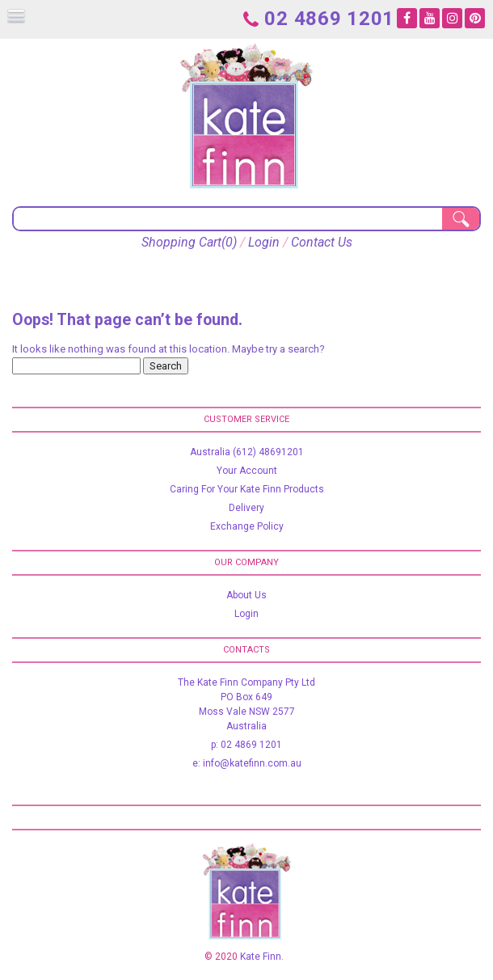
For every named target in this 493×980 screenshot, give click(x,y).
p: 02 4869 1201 (247, 745)
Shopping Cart (181, 242)
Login (264, 242)
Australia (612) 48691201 (247, 452)
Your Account (247, 471)
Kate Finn (261, 957)
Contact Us (322, 242)
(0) (229, 242)
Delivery (247, 508)
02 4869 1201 (319, 18)
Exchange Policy (247, 526)
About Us (247, 595)
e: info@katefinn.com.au (247, 763)
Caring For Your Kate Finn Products (247, 489)
